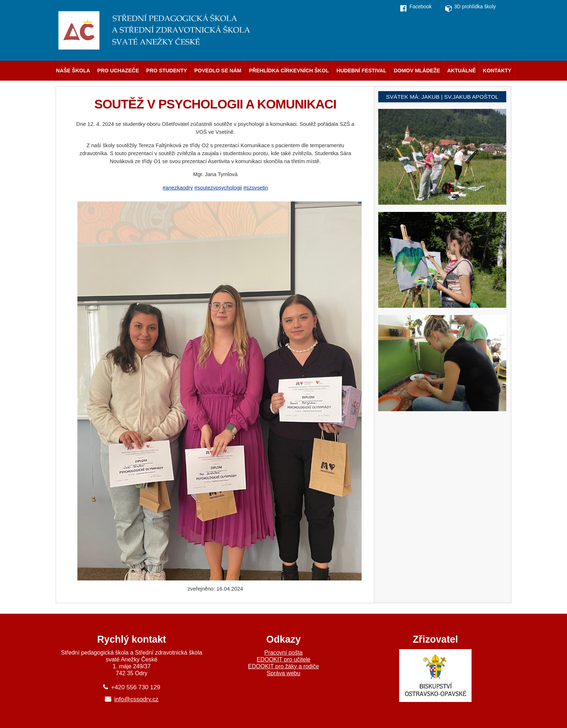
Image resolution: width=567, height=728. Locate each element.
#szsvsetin (256, 188)
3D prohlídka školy (475, 7)
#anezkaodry (178, 188)
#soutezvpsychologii (218, 188)
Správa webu (284, 673)
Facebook (420, 7)
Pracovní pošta (283, 653)
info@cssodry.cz (136, 699)
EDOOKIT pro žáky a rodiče (283, 666)
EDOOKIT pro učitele (284, 659)
